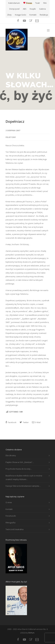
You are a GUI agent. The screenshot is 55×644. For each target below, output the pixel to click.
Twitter (24, 422)
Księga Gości (21, 15)
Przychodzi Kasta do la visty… (19, 469)
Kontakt (33, 15)
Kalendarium (14, 3)
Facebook (11, 422)
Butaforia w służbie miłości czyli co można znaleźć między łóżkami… (24, 477)
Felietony (11, 137)
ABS (25, 9)
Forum (28, 3)
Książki (33, 9)
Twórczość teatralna (15, 529)
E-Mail (36, 422)
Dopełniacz (15, 121)
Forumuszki (11, 516)
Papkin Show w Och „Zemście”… (20, 462)
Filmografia (10, 523)
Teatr (38, 3)
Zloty (9, 15)
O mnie (9, 502)
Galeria (42, 9)
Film (45, 3)
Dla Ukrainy (11, 455)
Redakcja (44, 15)
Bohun (31, 633)
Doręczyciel (14, 9)
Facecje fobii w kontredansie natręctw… (23, 486)
